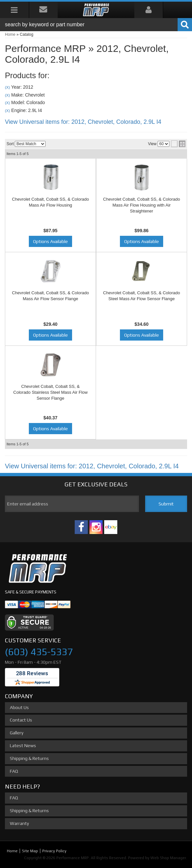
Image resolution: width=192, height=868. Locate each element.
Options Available (50, 241)
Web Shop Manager (168, 858)
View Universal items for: (83, 122)
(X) (7, 87)
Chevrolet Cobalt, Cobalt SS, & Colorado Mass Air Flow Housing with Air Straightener (142, 205)
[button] (96, 25)
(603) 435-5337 (39, 652)
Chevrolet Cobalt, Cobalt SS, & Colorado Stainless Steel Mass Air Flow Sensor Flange (51, 392)
